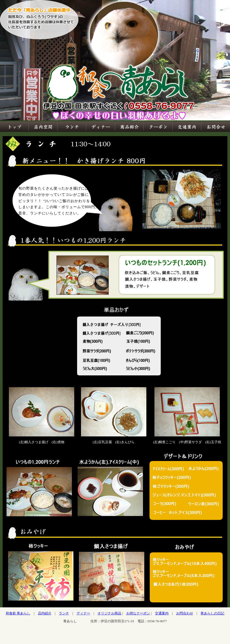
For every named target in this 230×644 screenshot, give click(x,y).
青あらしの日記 (212, 613)
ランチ (64, 613)
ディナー (83, 613)
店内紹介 (45, 613)
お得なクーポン (138, 613)
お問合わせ (185, 613)
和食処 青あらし (18, 613)
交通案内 (162, 613)
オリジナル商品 (109, 613)
